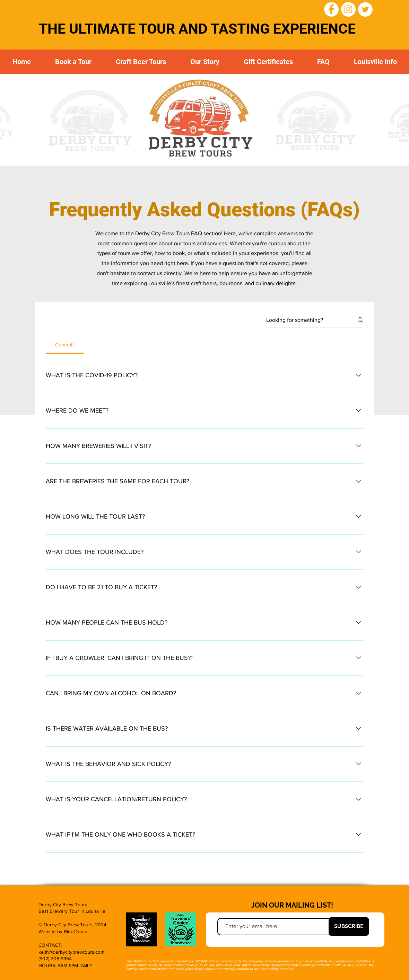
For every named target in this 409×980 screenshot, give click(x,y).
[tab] (65, 345)
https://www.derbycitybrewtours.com (270, 965)
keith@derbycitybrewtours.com (71, 952)
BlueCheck (75, 932)
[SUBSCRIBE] (349, 926)
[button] (141, 62)
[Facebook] (331, 9)
